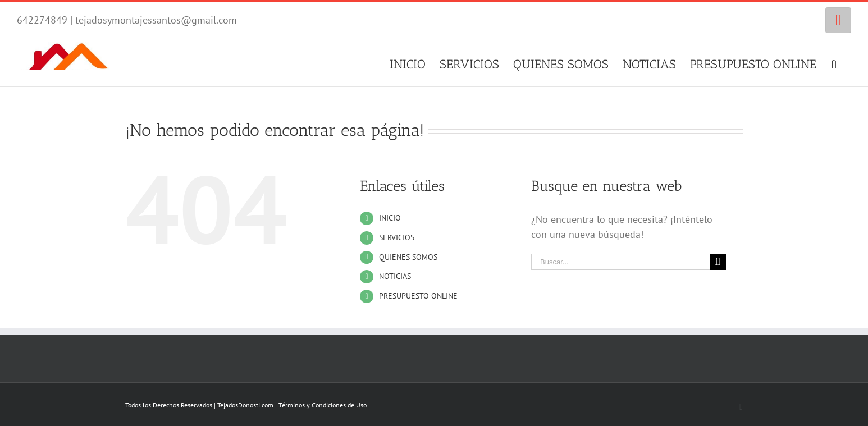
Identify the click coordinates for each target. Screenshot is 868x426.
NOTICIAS (395, 276)
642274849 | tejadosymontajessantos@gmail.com (127, 20)
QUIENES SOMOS (408, 257)
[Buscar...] (620, 262)
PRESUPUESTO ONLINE (418, 296)
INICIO (390, 218)
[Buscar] (834, 63)
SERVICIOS (397, 237)
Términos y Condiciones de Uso (323, 405)
